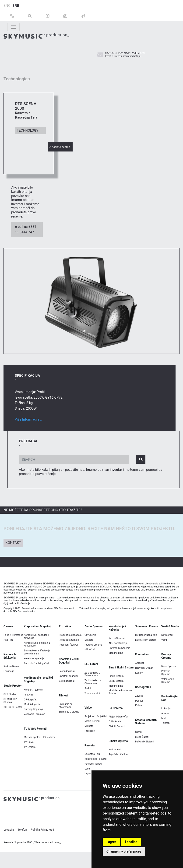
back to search (60, 147)
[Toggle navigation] (13, 27)
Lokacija (9, 840)
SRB (16, 6)
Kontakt (13, 552)
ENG (7, 6)
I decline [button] (131, 842)
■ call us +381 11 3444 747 (26, 239)
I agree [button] (111, 842)
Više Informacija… (28, 429)
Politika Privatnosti (42, 840)
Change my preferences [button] (124, 851)
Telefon (22, 840)
